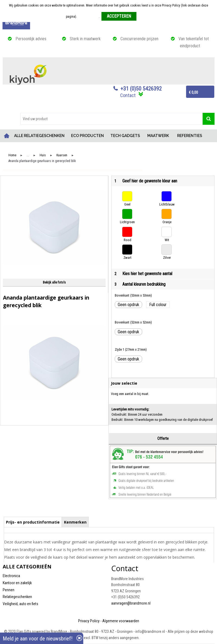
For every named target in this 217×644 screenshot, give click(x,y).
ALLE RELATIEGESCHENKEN (39, 136)
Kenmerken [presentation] (75, 522)
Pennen (9, 590)
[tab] (33, 522)
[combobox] (111, 119)
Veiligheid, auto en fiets (20, 604)
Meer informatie (88, 17)
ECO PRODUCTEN (87, 136)
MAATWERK (158, 136)
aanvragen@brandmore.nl (131, 603)
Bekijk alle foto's (54, 282)
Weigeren (145, 17)
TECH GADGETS (125, 136)
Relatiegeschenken (17, 597)
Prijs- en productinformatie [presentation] (33, 522)
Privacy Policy (89, 621)
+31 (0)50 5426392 (141, 89)
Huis (43, 155)
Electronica (11, 576)
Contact (128, 95)
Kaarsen (62, 155)
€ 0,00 (193, 92)
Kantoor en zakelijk (17, 583)
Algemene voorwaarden (121, 621)
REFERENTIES (190, 136)
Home (7, 136)
